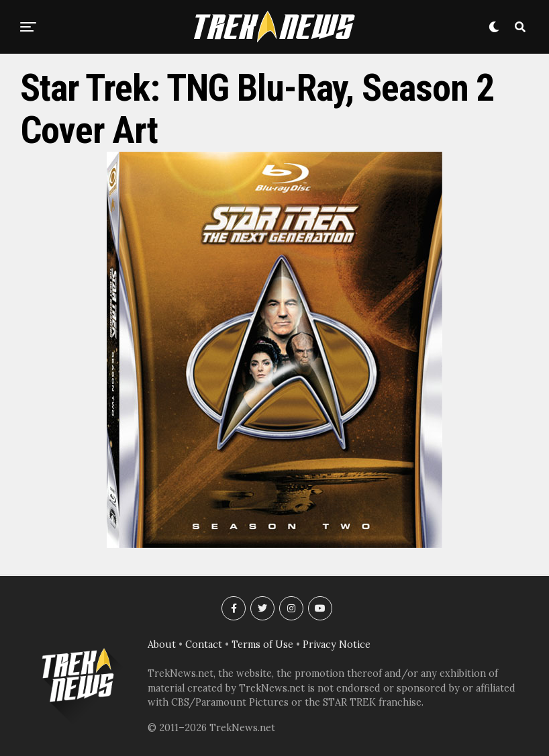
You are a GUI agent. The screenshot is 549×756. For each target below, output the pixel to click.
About (162, 645)
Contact (204, 645)
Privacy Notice (337, 645)
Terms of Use (262, 645)
